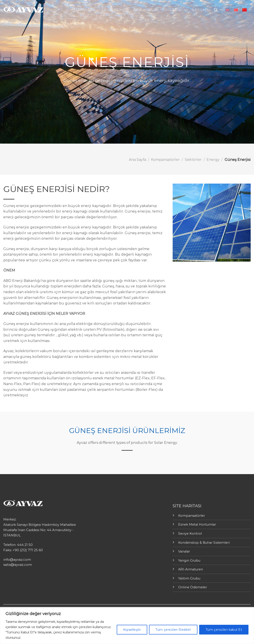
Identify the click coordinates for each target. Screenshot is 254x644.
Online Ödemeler (193, 587)
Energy (213, 160)
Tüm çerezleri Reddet (173, 630)
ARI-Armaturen (191, 569)
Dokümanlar (146, 10)
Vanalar (184, 551)
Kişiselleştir (132, 630)
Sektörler (193, 160)
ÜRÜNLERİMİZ (116, 10)
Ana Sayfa (138, 160)
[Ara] (216, 10)
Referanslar (175, 10)
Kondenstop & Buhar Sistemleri (204, 543)
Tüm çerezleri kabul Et (224, 630)
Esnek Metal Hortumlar (197, 524)
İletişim (199, 10)
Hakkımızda (85, 10)
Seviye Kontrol (190, 534)
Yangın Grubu (189, 560)
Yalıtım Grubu (189, 578)
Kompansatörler (165, 160)
